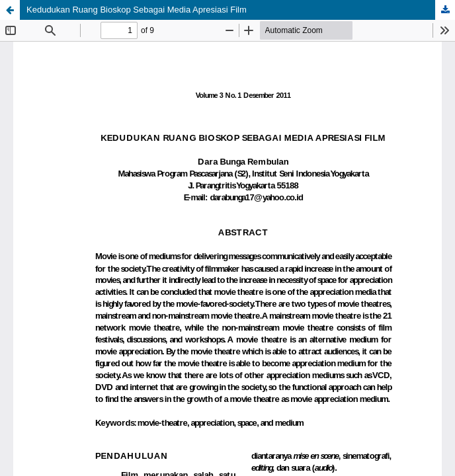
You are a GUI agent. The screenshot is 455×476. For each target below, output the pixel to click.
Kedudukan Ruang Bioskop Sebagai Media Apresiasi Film (137, 10)
